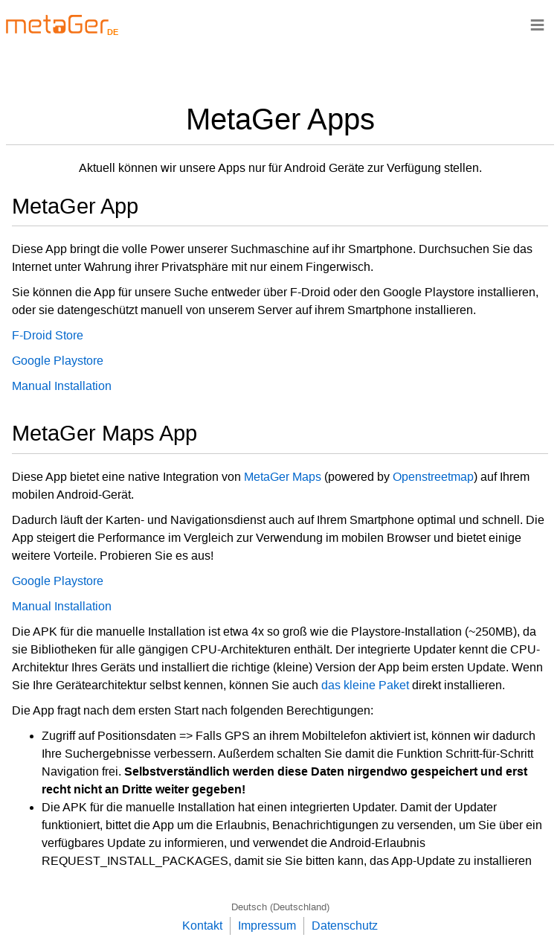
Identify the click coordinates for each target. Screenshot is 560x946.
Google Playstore (58, 361)
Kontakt (202, 926)
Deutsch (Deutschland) (280, 907)
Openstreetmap (433, 477)
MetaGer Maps (283, 477)
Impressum (267, 926)
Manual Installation (62, 386)
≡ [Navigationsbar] (537, 24)
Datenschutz (345, 926)
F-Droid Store (48, 335)
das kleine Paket (365, 685)
